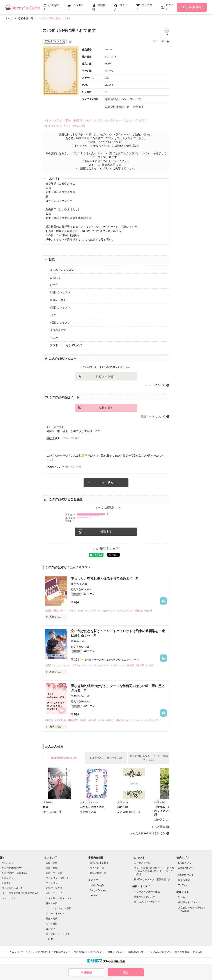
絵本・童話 (52, 924)
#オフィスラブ (53, 120)
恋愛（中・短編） (55, 873)
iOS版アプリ (185, 863)
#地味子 (110, 720)
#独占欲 (140, 665)
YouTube (183, 885)
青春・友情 (52, 903)
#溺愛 (48, 611)
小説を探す (8, 863)
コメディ (50, 929)
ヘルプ (13, 952)
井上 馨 (158, 41)
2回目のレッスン (60, 292)
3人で (53, 315)
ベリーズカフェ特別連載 (147, 892)
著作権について (116, 952)
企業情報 (198, 952)
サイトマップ (27, 952)
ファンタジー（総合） (57, 878)
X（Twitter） (185, 880)
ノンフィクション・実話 (59, 908)
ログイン (170, 7)
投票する (106, 532)
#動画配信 (73, 720)
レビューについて (154, 385)
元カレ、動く (58, 300)
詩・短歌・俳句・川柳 (57, 934)
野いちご (183, 897)
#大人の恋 (79, 126)
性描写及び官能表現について (89, 952)
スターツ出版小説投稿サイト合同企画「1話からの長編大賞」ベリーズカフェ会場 (154, 871)
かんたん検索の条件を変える (148, 833)
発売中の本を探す (99, 863)
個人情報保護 (182, 952)
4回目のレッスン (60, 323)
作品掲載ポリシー (61, 952)
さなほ (50, 438)
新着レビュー (9, 878)
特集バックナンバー (145, 897)
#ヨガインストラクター (107, 120)
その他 (49, 939)
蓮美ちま (76, 584)
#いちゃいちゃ (53, 126)
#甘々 (67, 126)
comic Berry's (97, 885)
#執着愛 (130, 665)
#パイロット (117, 665)
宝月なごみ (78, 696)
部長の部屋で (58, 330)
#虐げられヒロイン (82, 665)
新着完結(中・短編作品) (14, 873)
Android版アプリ (187, 868)
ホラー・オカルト (55, 913)
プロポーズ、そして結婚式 (66, 345)
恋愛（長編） (53, 868)
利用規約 (43, 952)
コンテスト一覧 (142, 863)
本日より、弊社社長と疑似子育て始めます (102, 578)
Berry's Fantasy (98, 890)
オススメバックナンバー (147, 902)
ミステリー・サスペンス (59, 898)
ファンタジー (53, 883)
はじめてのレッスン (62, 270)
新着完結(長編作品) (12, 868)
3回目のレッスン (60, 307)
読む (126, 972)
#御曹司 (77, 120)
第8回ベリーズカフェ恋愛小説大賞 (152, 879)
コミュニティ (9, 898)
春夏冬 (75, 641)
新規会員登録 (192, 7)
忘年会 (54, 285)
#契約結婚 (60, 720)
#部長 (67, 120)
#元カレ (128, 120)
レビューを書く (106, 376)
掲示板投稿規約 (136, 952)
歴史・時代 (52, 919)
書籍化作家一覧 (98, 873)
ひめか (50, 467)
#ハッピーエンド (107, 611)
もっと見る (106, 483)
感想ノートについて (153, 416)
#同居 (81, 611)
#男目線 (139, 611)
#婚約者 (149, 611)
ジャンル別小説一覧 (12, 888)
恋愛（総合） (53, 863)
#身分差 (92, 720)
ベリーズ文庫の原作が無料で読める (20, 893)
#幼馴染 (150, 665)
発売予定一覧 (97, 868)
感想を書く (106, 408)
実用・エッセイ (54, 893)
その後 (54, 338)
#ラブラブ (140, 120)
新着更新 (6, 883)
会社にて (55, 277)
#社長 (56, 611)
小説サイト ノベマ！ (189, 902)
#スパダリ (91, 611)
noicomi (94, 895)
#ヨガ (87, 120)
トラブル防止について (160, 952)
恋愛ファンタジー (55, 888)
